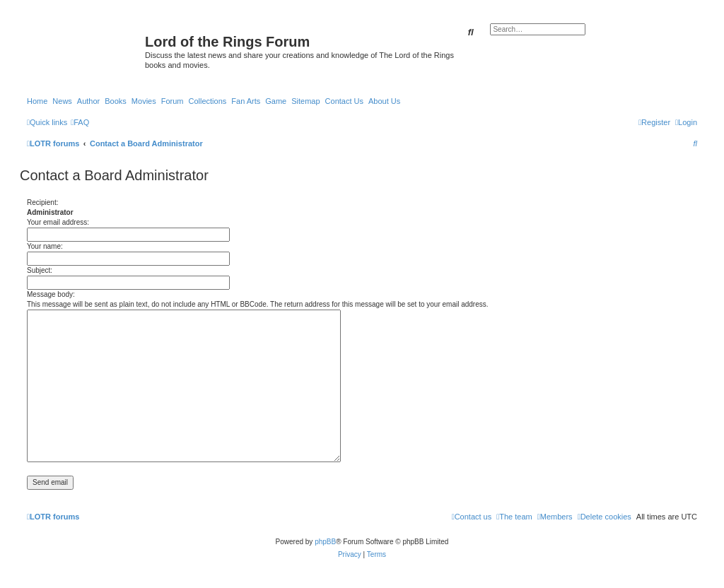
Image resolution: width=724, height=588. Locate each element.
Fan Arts (246, 101)
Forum (173, 101)
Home (37, 101)
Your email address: (58, 222)
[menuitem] (80, 122)
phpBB (325, 542)
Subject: (40, 270)
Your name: (45, 246)
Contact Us (344, 101)
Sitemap (305, 101)
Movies (144, 101)
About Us (384, 101)
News (62, 101)
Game (276, 101)
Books (116, 101)
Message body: (51, 294)
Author (88, 101)
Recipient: (42, 202)
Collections (207, 101)
